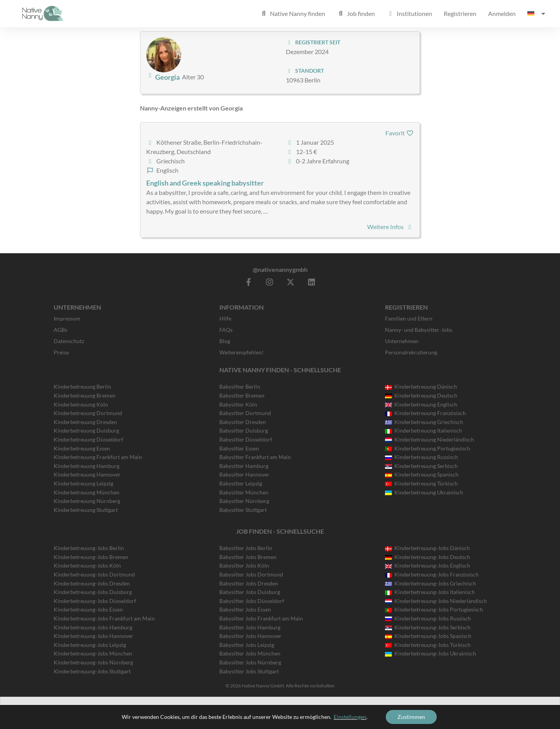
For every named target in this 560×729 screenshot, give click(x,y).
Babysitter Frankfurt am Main (255, 457)
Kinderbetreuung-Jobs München (93, 653)
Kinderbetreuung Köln (81, 404)
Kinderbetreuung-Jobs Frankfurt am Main (104, 618)
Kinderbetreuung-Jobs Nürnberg (93, 662)
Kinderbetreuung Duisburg (86, 430)
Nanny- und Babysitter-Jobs (419, 330)
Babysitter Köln (238, 404)
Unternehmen (402, 341)
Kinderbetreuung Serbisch (421, 466)
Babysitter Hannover (244, 474)
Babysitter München (244, 492)
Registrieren (460, 13)
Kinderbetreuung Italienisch (423, 430)
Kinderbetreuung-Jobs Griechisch (430, 583)
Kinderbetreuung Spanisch (422, 474)
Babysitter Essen (239, 448)
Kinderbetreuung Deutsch (421, 395)
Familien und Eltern (409, 318)
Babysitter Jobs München (250, 653)
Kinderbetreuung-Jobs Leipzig (90, 645)
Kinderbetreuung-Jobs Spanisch (428, 636)
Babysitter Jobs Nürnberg (250, 662)
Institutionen (409, 13)
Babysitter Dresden (243, 422)
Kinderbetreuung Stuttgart (86, 510)
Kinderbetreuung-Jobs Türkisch (428, 645)
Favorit (400, 133)
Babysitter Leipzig (241, 483)
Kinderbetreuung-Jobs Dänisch (427, 548)
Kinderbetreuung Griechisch (424, 422)
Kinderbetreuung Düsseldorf (88, 439)
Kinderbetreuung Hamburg (87, 466)
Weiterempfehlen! (241, 352)
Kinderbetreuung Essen (82, 448)
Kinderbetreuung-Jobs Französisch (432, 574)
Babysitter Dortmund (245, 413)
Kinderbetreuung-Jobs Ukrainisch (430, 653)
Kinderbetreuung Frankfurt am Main (98, 457)
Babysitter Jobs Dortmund (251, 574)
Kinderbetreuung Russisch (422, 457)
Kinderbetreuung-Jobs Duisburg (93, 592)
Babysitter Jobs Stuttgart (249, 671)
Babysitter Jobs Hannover (250, 636)
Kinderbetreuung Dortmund (88, 413)
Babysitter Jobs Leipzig (247, 645)
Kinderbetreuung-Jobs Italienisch (430, 592)
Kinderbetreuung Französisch (425, 413)
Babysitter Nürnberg (244, 501)
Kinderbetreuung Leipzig (83, 483)
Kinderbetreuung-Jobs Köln (87, 565)
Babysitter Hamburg (244, 466)
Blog (225, 341)
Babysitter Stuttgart (243, 510)
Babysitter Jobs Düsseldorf (252, 601)
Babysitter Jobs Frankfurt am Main (261, 618)
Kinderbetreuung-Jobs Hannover (94, 636)
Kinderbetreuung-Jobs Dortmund (94, 574)
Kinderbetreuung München (87, 492)
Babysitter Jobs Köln (244, 565)
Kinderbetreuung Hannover (87, 474)
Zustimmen (411, 717)
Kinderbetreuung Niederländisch (430, 439)
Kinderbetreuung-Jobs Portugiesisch (434, 609)
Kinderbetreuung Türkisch (421, 483)
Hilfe (225, 318)
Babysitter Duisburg (244, 430)
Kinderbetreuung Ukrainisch (424, 492)
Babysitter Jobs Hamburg (250, 627)
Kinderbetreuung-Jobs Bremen (91, 557)
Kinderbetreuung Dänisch (421, 386)
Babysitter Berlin (240, 386)
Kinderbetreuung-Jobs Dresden (92, 583)
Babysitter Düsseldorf (246, 439)
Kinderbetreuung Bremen (85, 395)
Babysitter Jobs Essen (245, 609)
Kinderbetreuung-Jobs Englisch (428, 565)
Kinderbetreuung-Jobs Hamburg (93, 627)
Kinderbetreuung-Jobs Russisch (428, 618)
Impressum (67, 318)
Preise (61, 352)
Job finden (356, 13)
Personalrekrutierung (411, 352)
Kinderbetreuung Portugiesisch (428, 448)
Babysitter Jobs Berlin (246, 548)
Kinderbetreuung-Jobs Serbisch (428, 627)
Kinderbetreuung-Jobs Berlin (89, 548)
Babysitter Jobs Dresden (249, 583)
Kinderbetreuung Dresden (85, 422)
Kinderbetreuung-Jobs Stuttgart (92, 671)
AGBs (60, 330)
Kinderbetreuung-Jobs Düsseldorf (95, 601)
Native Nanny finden (292, 13)
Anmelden (502, 13)
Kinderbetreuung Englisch (421, 404)
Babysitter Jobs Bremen (248, 557)
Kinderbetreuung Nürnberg (87, 501)
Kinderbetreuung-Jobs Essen (88, 609)
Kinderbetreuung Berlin (82, 386)
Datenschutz (69, 341)
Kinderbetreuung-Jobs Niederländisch (436, 601)
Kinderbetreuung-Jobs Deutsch (428, 557)
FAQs (226, 330)
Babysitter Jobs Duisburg (250, 592)
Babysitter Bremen (242, 395)
